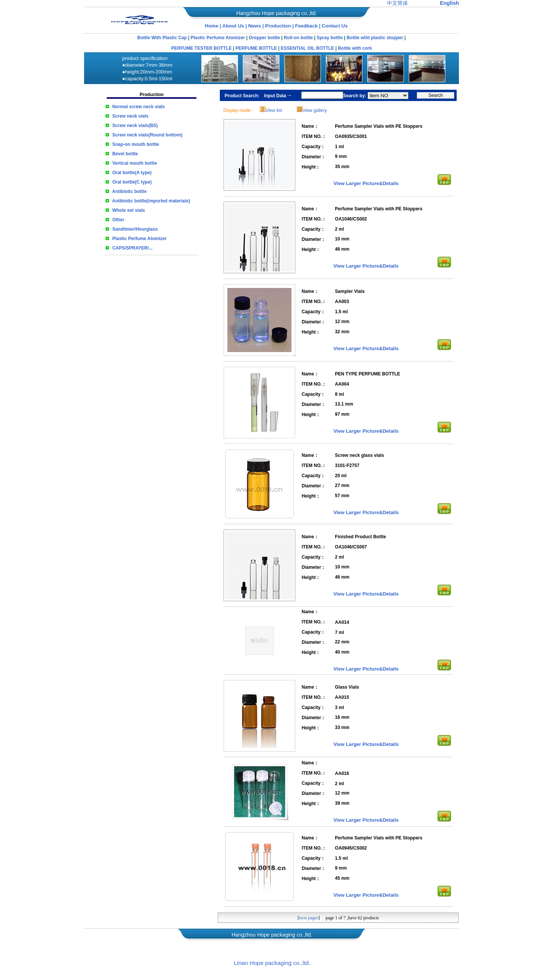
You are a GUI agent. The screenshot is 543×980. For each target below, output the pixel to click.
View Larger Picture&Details (366, 183)
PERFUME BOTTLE (256, 48)
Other (118, 220)
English (449, 3)
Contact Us (335, 26)
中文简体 (397, 3)
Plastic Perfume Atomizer (218, 38)
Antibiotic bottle (129, 191)
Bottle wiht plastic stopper (375, 38)
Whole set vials (129, 210)
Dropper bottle (265, 38)
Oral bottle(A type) (132, 173)
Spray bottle (330, 38)
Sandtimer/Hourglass (135, 229)
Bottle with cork (355, 48)
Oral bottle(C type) (132, 182)
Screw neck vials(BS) (135, 126)
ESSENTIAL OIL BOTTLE (308, 48)
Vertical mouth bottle (135, 163)
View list (274, 110)
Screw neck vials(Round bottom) (147, 135)
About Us (233, 26)
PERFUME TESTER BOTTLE (202, 48)
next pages (309, 918)
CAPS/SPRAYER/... (133, 248)
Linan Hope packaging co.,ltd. (272, 963)
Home (212, 26)
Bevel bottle (125, 154)
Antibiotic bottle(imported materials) (151, 201)
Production (279, 26)
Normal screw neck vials (139, 107)
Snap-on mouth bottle (136, 144)
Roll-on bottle (298, 38)
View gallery (314, 110)
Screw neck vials (130, 116)
